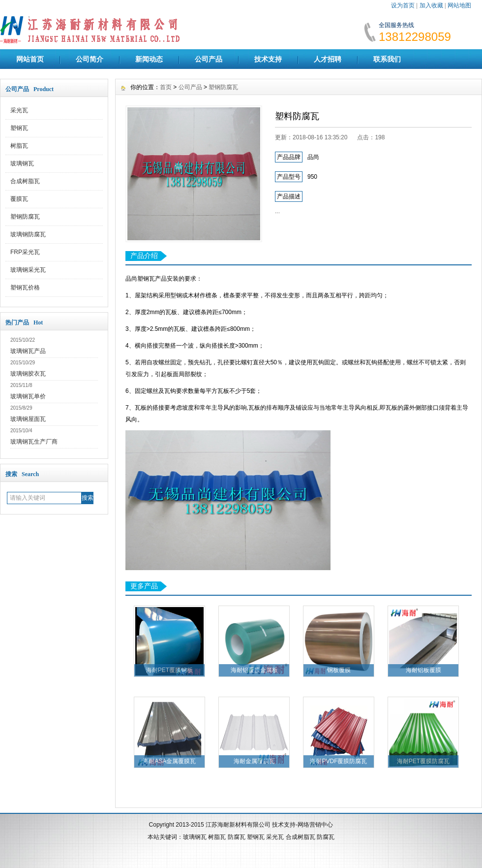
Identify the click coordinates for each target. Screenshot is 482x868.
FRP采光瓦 (25, 252)
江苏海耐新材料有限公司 (238, 825)
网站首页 (30, 59)
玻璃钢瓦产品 (28, 351)
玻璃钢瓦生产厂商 (34, 442)
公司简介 (90, 59)
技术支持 (268, 59)
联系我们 (387, 59)
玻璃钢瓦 (22, 163)
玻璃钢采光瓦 (28, 270)
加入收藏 (431, 5)
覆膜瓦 (19, 199)
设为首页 (403, 5)
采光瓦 (19, 110)
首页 (166, 87)
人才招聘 (328, 59)
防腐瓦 (237, 837)
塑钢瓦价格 (25, 288)
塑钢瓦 (19, 128)
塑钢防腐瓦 (25, 217)
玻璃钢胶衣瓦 (28, 374)
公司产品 (209, 59)
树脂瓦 (19, 146)
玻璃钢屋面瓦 (28, 419)
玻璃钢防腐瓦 (28, 234)
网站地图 (459, 5)
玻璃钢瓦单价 (28, 396)
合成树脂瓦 (25, 181)
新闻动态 (149, 59)
